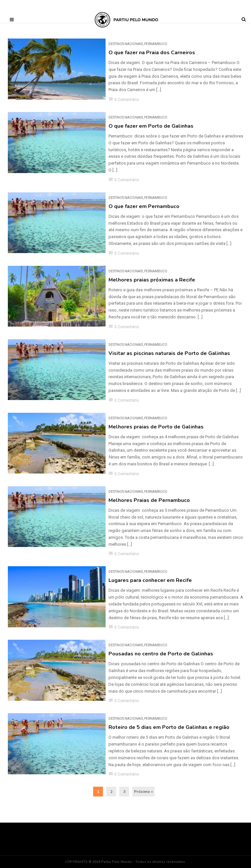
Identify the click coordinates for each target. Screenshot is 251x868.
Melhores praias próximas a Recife (152, 280)
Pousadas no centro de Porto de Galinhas (161, 654)
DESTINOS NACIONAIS (126, 44)
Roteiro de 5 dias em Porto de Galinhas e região (169, 727)
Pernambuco (156, 44)
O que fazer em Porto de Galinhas (151, 126)
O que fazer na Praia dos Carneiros (152, 53)
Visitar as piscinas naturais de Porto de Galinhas (169, 353)
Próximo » (143, 792)
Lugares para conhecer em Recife (150, 580)
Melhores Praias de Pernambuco (149, 500)
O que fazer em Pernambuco (144, 206)
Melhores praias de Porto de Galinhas (156, 427)
